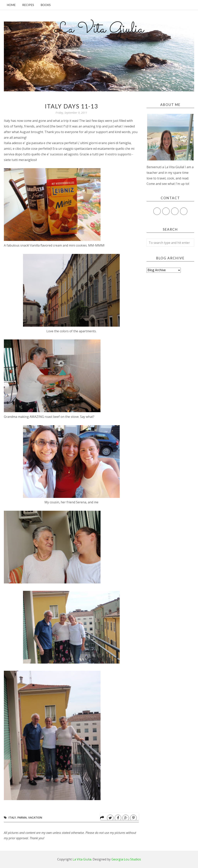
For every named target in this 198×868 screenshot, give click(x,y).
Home (11, 5)
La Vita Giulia (99, 29)
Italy (12, 817)
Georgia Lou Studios (126, 859)
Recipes (28, 5)
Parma (22, 817)
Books (46, 5)
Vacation (35, 817)
